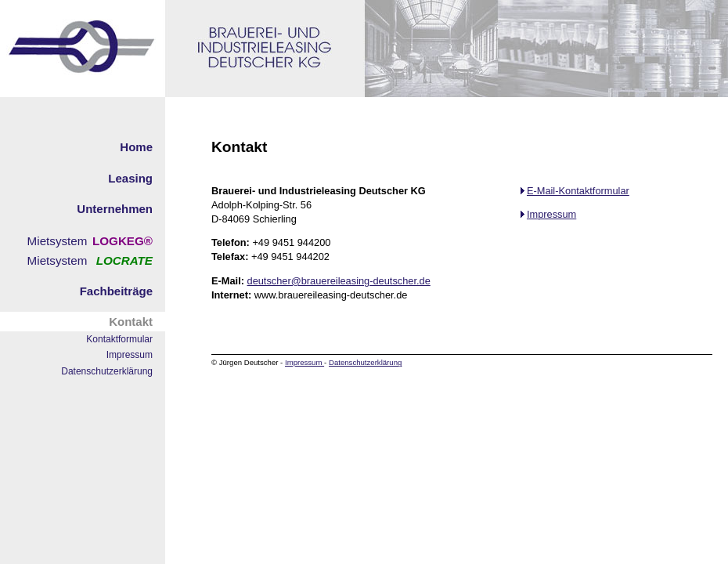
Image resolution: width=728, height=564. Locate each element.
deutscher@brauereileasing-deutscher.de (339, 281)
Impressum (130, 355)
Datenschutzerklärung (107, 371)
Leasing (130, 178)
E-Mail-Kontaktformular (575, 191)
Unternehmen (115, 209)
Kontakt (131, 322)
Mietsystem (58, 241)
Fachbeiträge (116, 291)
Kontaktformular (119, 339)
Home (136, 147)
